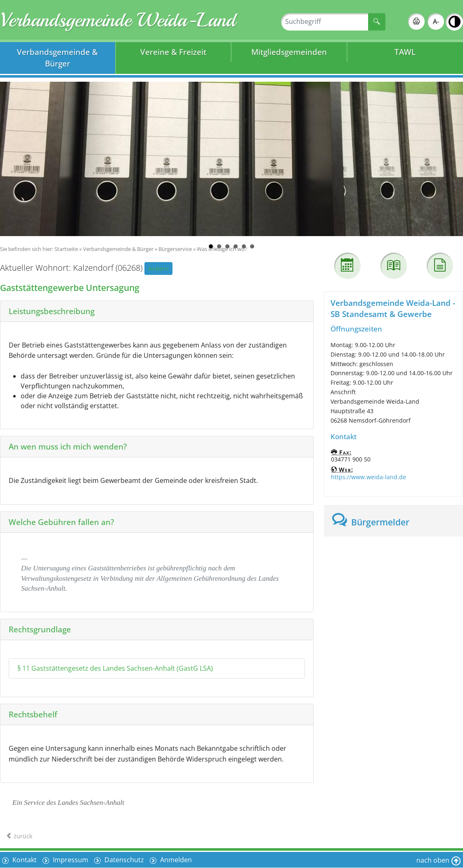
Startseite (66, 249)
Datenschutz (123, 860)
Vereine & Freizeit (173, 52)
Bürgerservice (175, 249)
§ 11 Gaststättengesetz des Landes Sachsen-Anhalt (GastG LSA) (115, 668)
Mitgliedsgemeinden (289, 52)
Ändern (158, 268)
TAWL (405, 52)
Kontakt (24, 860)
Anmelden (175, 860)
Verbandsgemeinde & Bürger (57, 58)
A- (436, 21)
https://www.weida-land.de (369, 477)
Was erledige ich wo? (222, 249)
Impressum (70, 860)
